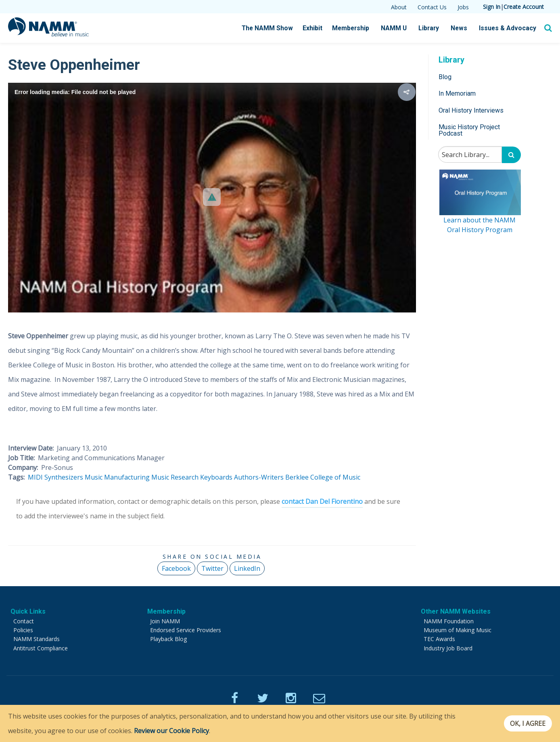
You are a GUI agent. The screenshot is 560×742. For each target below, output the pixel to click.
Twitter (212, 568)
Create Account (524, 7)
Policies (23, 630)
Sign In (492, 7)
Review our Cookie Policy (171, 731)
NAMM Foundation (449, 621)
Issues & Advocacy (509, 28)
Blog (445, 77)
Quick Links (28, 611)
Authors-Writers (259, 477)
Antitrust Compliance (41, 648)
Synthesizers (64, 477)
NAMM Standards (37, 639)
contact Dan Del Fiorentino (322, 501)
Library (433, 28)
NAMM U (398, 28)
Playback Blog (168, 639)
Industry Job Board (448, 648)
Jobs (463, 7)
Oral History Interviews (471, 110)
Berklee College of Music (323, 477)
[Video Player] (212, 198)
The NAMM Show (274, 28)
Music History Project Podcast (469, 130)
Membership (356, 28)
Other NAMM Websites (456, 611)
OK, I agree (525, 723)
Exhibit (319, 28)
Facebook (176, 568)
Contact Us (432, 7)
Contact (24, 621)
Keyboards (216, 477)
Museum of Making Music (458, 630)
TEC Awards (439, 639)
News (462, 28)
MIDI (35, 477)
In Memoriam (457, 93)
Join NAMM (165, 621)
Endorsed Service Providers (186, 630)
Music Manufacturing (117, 477)
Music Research (175, 477)
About (399, 7)
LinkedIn (247, 568)
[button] (212, 197)
